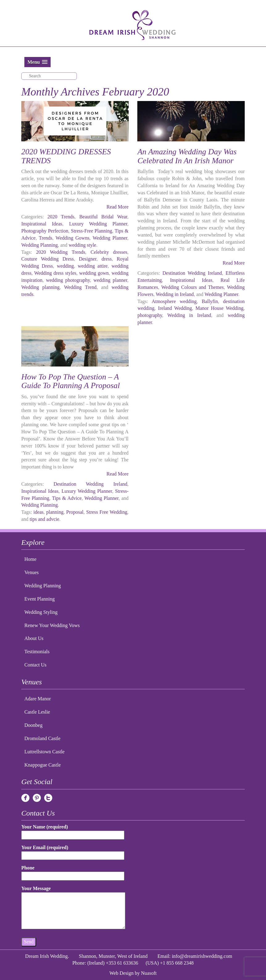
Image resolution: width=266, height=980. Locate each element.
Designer (87, 259)
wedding (65, 266)
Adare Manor (38, 699)
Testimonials (37, 652)
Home (30, 559)
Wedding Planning (39, 245)
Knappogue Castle (43, 765)
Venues (31, 572)
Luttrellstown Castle (44, 752)
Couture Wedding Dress (48, 259)
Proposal (75, 512)
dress (107, 259)
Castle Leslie (37, 712)
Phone (73, 872)
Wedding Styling (41, 612)
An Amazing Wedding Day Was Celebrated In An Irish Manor (187, 156)
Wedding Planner (110, 238)
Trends (46, 238)
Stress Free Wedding (107, 512)
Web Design (122, 973)
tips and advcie (44, 519)
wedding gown (94, 273)
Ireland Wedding (175, 308)
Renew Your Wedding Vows (52, 625)
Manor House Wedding (219, 308)
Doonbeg (33, 725)
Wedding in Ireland (175, 294)
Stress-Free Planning (92, 231)
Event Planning (39, 599)
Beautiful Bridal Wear (103, 217)
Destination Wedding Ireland (192, 273)
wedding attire (93, 266)
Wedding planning (40, 287)
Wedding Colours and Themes (193, 287)
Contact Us (35, 665)
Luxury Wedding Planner (98, 224)
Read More (118, 207)
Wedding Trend (80, 287)
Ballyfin (210, 301)
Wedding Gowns (73, 238)
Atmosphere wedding (174, 301)
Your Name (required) (73, 831)
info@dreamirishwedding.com (202, 956)
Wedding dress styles (55, 273)
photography (150, 315)
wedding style (82, 245)
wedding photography (68, 280)
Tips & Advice (67, 498)
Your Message (73, 908)
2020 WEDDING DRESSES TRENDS (66, 156)
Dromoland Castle (42, 738)
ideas (38, 512)
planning (55, 512)
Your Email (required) (73, 851)
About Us (34, 638)
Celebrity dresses (109, 252)
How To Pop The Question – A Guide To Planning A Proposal (71, 381)
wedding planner (110, 280)
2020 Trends (61, 217)
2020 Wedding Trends (61, 252)
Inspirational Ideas (42, 224)
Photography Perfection (45, 231)
